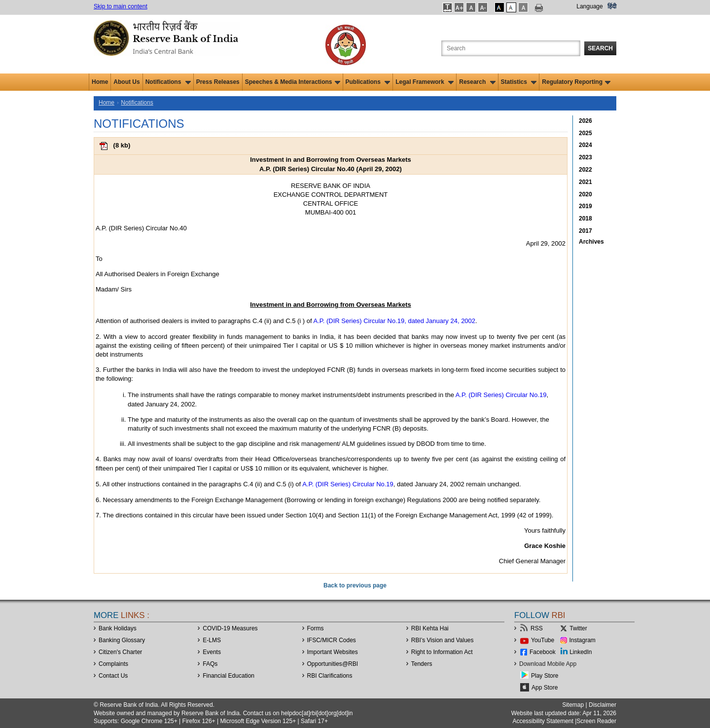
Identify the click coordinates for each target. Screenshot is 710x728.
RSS (537, 628)
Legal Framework (425, 82)
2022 (586, 170)
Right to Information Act (442, 652)
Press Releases (218, 82)
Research (477, 82)
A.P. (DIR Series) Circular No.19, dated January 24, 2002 (395, 321)
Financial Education (229, 676)
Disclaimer (603, 705)
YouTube (543, 640)
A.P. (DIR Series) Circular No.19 (501, 395)
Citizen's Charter (120, 652)
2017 (586, 231)
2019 (586, 206)
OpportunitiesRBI (333, 664)
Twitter (578, 628)
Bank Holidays (118, 628)
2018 (586, 218)
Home (100, 82)
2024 (586, 145)
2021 (586, 182)
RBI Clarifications (330, 676)
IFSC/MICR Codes (332, 640)
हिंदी (612, 6)
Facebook (543, 652)
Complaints (113, 664)
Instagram (583, 640)
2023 (586, 157)
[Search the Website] (511, 48)
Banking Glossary (122, 640)
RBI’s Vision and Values (443, 640)
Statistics (519, 82)
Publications (368, 82)
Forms (316, 628)
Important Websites (333, 652)
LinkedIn (581, 652)
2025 (586, 133)
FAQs (210, 664)
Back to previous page (355, 585)
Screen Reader (596, 721)
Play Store (545, 676)
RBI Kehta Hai (430, 628)
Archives (591, 242)
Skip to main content (121, 6)
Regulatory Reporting (576, 82)
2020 (586, 194)
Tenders (422, 664)
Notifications (168, 82)
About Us (126, 82)
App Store (545, 688)
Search (600, 48)
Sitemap (573, 705)
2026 (586, 121)
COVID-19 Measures (230, 628)
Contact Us (113, 676)
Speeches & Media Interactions (293, 82)
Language (589, 6)
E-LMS (212, 640)
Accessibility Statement (543, 721)
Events (212, 652)
